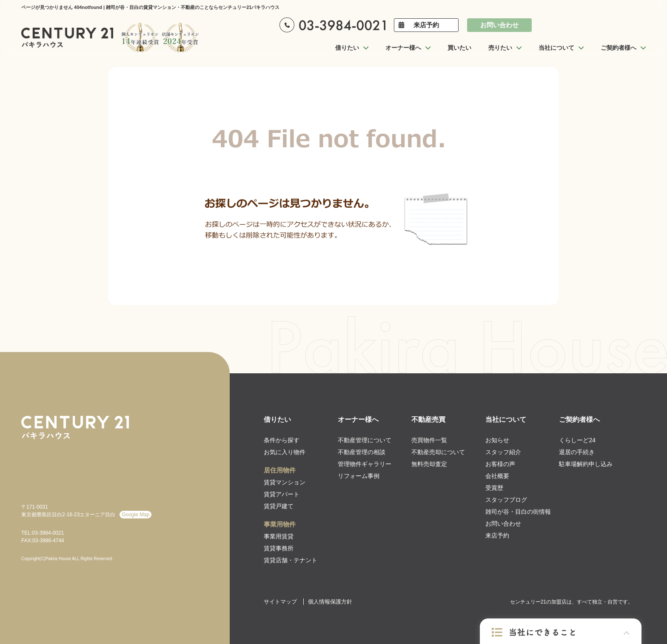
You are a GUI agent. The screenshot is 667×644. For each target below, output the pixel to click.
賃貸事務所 (279, 548)
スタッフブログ (506, 500)
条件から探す (282, 440)
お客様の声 (500, 464)
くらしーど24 (577, 440)
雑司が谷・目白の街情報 (518, 512)
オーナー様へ (358, 419)
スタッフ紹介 (503, 452)
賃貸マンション (285, 482)
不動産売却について (438, 452)
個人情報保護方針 (330, 602)
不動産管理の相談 (362, 452)
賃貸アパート (282, 494)
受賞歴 (494, 488)
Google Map (135, 515)
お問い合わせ (499, 25)
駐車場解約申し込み (586, 464)
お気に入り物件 (285, 452)
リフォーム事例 (359, 476)
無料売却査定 (429, 464)
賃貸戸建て (279, 506)
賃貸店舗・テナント (291, 560)
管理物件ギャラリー (365, 464)
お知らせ (497, 440)
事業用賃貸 (279, 536)
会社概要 (497, 476)
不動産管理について (365, 440)
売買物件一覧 (429, 440)
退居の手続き (577, 452)
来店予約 (426, 25)
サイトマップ (280, 602)
